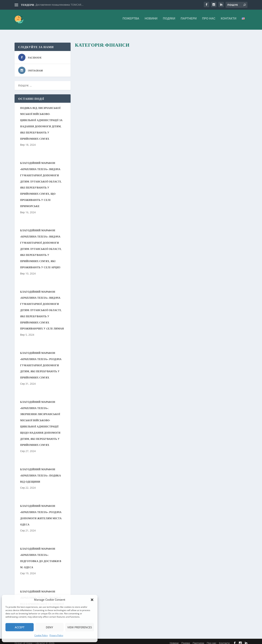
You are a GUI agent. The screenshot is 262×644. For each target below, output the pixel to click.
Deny (49, 627)
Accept (20, 627)
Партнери (189, 21)
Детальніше (89, 95)
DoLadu (200, 177)
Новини (151, 21)
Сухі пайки (146, 177)
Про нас (209, 21)
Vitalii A (86, 67)
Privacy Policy (56, 635)
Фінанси (126, 67)
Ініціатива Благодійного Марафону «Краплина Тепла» (114, 167)
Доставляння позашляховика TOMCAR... (59, 5)
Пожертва (131, 21)
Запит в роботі (115, 177)
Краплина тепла (131, 177)
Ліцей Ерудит (130, 232)
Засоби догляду (228, 177)
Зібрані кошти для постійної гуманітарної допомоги (113, 336)
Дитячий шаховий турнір (203, 226)
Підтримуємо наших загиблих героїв (197, 55)
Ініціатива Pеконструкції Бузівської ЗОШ (115, 114)
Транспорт (193, 291)
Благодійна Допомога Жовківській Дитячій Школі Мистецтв (110, 57)
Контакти (229, 21)
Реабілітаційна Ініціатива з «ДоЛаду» (204, 169)
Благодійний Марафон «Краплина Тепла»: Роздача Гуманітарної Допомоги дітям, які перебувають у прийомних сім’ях (41, 362)
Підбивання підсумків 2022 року (204, 278)
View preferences (80, 627)
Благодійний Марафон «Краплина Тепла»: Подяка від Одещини (41, 472)
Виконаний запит (116, 287)
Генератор (223, 287)
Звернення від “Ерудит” (110, 226)
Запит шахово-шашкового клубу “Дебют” (117, 278)
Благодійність (114, 67)
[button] (92, 600)
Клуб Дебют (132, 287)
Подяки (169, 21)
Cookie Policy (41, 635)
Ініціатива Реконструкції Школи (203, 110)
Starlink (198, 287)
